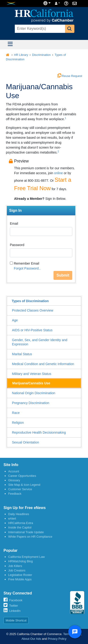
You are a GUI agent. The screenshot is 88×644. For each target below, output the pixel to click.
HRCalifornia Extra (21, 523)
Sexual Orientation (25, 442)
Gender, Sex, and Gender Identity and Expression (40, 342)
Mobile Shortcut (16, 620)
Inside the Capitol (20, 527)
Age (15, 320)
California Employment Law (27, 557)
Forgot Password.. (27, 268)
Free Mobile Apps (20, 579)
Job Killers (15, 566)
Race (16, 413)
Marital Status (22, 354)
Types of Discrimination (30, 301)
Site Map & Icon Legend (24, 485)
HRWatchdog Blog (21, 561)
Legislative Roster (20, 575)
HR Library (21, 55)
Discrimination (41, 55)
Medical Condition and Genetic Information (43, 364)
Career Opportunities (22, 476)
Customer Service (20, 489)
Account (14, 471)
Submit (63, 275)
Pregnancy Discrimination (31, 403)
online (58, 173)
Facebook (16, 600)
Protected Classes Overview (33, 310)
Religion (18, 423)
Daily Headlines (19, 514)
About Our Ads (31, 639)
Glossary (14, 480)
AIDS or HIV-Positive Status (32, 330)
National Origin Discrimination (34, 393)
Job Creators (17, 570)
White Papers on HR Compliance (30, 537)
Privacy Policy (57, 639)
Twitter (14, 606)
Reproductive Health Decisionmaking (39, 432)
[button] (70, 29)
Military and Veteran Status (32, 374)
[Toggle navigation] (10, 45)
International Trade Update (26, 532)
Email (14, 224)
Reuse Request (70, 76)
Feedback (15, 494)
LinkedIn (15, 611)
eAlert (12, 519)
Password (17, 245)
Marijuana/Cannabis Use (31, 383)
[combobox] (39, 29)
